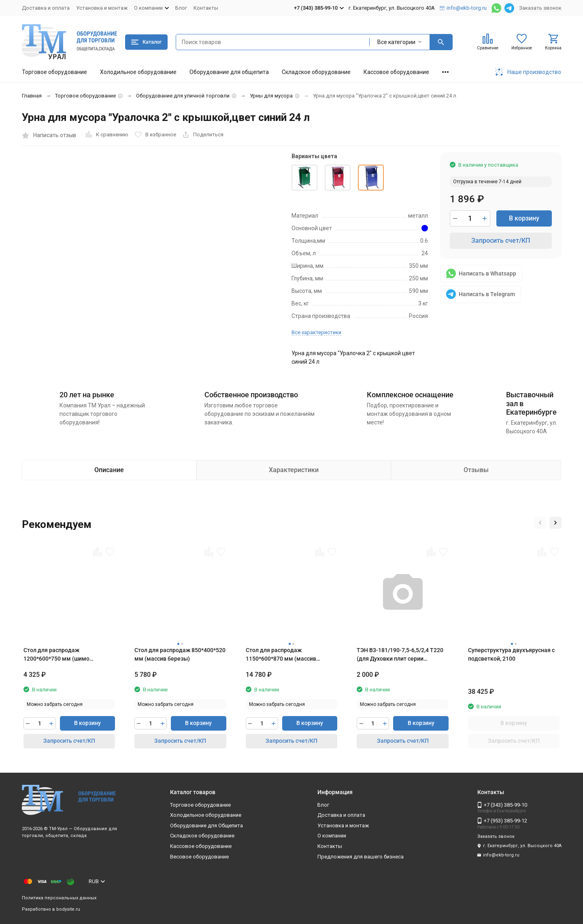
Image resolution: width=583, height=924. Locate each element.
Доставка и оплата (46, 8)
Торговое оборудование (54, 72)
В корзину (524, 218)
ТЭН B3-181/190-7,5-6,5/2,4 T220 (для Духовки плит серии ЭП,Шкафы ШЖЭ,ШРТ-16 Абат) (400, 655)
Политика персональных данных (59, 898)
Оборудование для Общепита (206, 825)
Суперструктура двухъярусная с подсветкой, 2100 (511, 654)
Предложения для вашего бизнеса (361, 857)
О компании (332, 836)
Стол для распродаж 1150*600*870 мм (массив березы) (281, 655)
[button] (540, 523)
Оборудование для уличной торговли (183, 96)
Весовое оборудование (199, 857)
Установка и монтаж (102, 8)
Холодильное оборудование (138, 72)
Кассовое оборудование (396, 72)
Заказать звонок (540, 8)
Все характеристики (316, 332)
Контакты (206, 8)
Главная (32, 96)
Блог (181, 8)
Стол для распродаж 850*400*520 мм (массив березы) (180, 654)
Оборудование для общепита (229, 72)
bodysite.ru (68, 909)
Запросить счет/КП (501, 241)
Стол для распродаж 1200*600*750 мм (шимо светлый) (56, 655)
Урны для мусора (271, 96)
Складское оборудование (316, 72)
